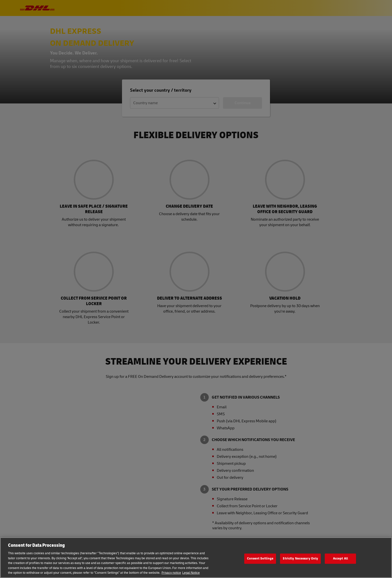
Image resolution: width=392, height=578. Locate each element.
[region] (196, 558)
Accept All (340, 559)
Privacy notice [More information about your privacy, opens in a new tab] (171, 573)
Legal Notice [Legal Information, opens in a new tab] (191, 573)
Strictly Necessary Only (300, 559)
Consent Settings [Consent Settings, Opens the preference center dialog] (260, 559)
